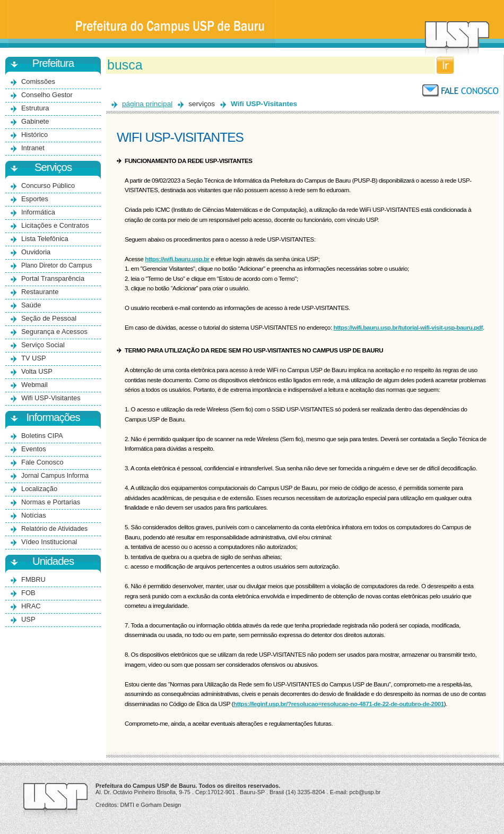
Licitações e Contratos (55, 225)
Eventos (34, 449)
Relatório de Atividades (54, 529)
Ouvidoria (36, 252)
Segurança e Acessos (54, 332)
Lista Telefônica (45, 239)
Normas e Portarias (51, 502)
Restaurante (40, 292)
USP (28, 619)
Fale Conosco (42, 462)
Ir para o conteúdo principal (252, 0)
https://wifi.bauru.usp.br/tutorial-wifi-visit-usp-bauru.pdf (408, 328)
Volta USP (37, 371)
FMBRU (33, 579)
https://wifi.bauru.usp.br (177, 259)
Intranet (33, 148)
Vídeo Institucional (49, 542)
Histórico (34, 135)
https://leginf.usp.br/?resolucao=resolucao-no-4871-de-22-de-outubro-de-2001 (339, 704)
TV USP (34, 358)
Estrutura (35, 108)
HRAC (31, 606)
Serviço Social (43, 345)
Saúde (31, 305)
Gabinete (35, 121)
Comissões (38, 81)
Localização (39, 489)
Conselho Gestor (47, 95)
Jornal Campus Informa (55, 476)
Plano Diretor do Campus (57, 265)
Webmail (34, 385)
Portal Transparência (53, 278)
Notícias (34, 515)
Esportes (35, 199)
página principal (147, 104)
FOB (28, 593)
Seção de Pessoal (49, 318)
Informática (38, 212)
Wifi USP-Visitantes (51, 398)
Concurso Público (48, 186)
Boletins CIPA (42, 436)
